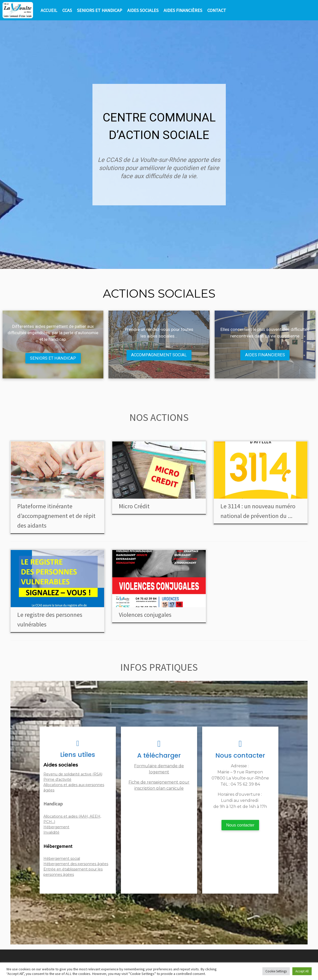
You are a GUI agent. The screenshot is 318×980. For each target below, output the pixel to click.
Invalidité (51, 833)
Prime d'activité (57, 780)
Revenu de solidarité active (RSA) (73, 775)
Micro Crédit (134, 506)
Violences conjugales (145, 615)
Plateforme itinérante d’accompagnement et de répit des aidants (56, 516)
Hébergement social (62, 859)
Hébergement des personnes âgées (76, 864)
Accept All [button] (302, 971)
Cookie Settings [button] (276, 971)
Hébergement (56, 828)
